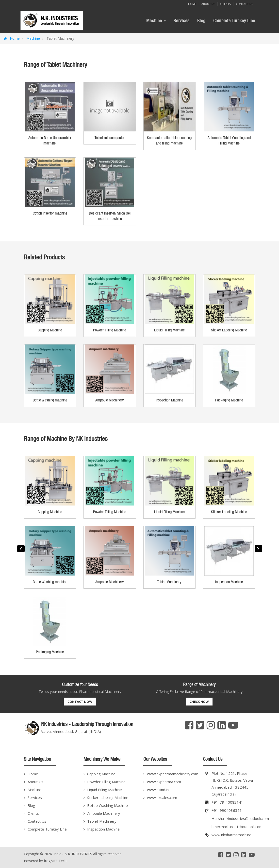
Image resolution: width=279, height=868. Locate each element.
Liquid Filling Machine (105, 790)
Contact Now (80, 702)
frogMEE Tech (55, 861)
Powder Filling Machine (106, 782)
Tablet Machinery (102, 821)
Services (181, 21)
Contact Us (244, 4)
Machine (156, 21)
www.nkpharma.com (164, 782)
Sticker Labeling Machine (108, 797)
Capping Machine (101, 774)
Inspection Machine (103, 829)
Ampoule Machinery (104, 813)
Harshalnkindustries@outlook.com (240, 818)
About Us (208, 4)
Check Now (199, 702)
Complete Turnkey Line (234, 21)
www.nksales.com (162, 797)
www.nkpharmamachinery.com (171, 774)
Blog (201, 21)
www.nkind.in (158, 790)
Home (192, 4)
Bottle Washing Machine (107, 805)
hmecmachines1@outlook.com (237, 827)
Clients (225, 4)
